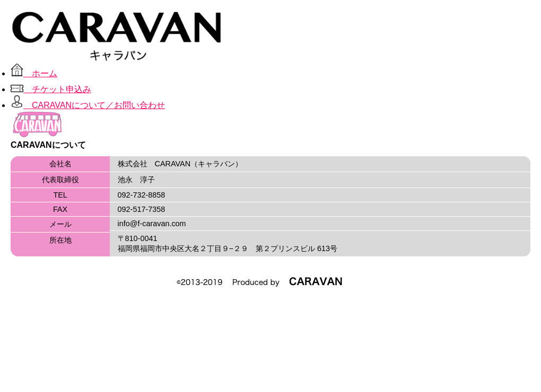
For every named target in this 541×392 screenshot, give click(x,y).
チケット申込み (51, 89)
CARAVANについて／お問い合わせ (88, 105)
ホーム (34, 73)
